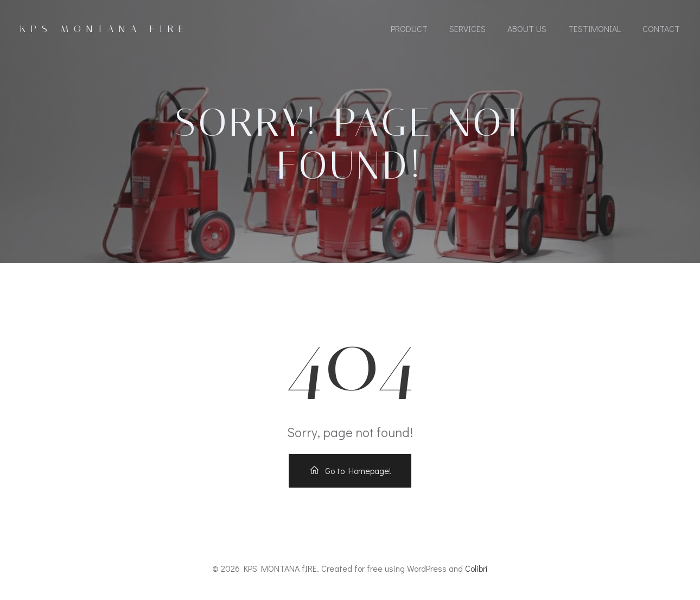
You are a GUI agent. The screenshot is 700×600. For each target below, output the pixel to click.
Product (409, 29)
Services (467, 29)
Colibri (476, 568)
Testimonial (594, 29)
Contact (661, 29)
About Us (527, 29)
